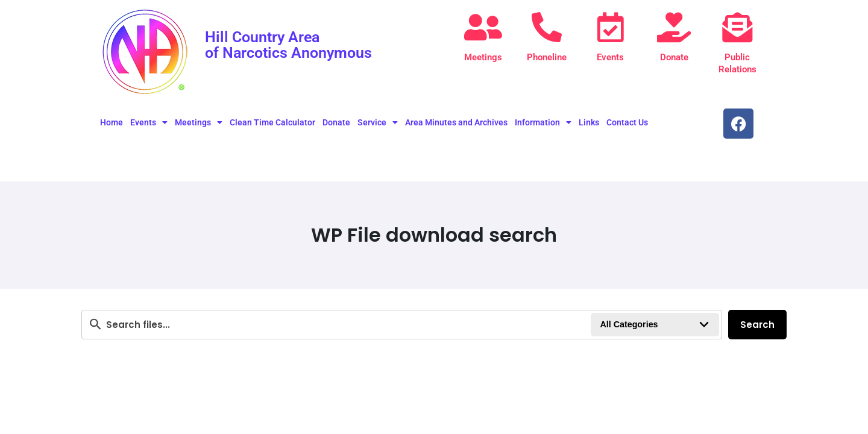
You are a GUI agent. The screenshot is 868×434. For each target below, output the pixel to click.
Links (589, 122)
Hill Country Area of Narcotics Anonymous (292, 45)
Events (610, 57)
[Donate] (674, 27)
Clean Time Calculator (272, 122)
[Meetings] (483, 27)
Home (112, 122)
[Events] (611, 27)
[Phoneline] (547, 27)
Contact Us (627, 122)
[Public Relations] (737, 27)
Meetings (483, 57)
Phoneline (547, 57)
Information (543, 122)
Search (757, 325)
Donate (674, 57)
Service (378, 122)
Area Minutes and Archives (456, 122)
